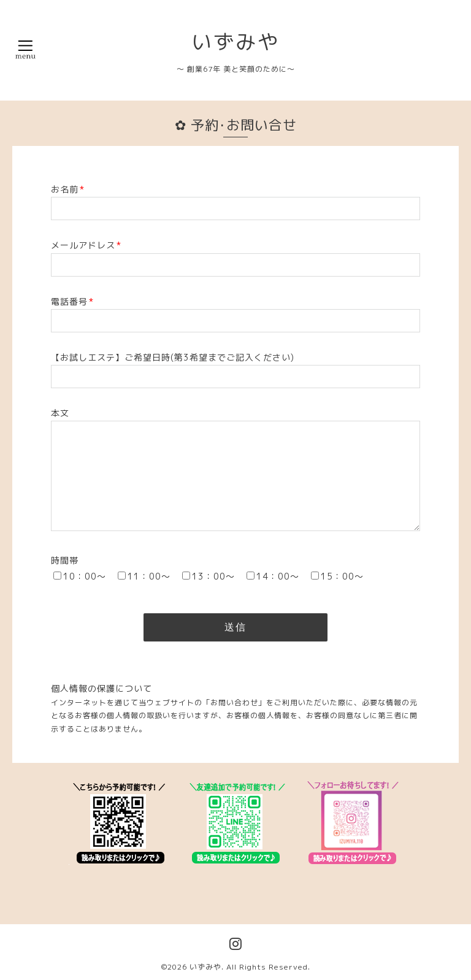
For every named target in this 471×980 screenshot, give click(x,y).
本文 (60, 413)
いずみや (235, 42)
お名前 (68, 189)
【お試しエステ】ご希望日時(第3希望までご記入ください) (173, 357)
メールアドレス (86, 245)
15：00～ (342, 576)
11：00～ (149, 576)
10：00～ (85, 576)
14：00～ (278, 576)
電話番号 (72, 301)
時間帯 (65, 560)
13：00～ (213, 576)
